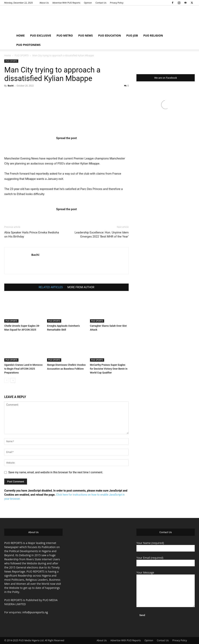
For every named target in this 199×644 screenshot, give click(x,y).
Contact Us (101, 3)
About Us (44, 3)
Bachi (10, 86)
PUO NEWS (86, 35)
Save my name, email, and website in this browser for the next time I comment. (56, 472)
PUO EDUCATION (110, 35)
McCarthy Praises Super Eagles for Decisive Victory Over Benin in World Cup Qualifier (109, 369)
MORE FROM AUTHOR (81, 287)
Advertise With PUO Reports (66, 3)
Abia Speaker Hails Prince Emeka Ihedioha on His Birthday (32, 235)
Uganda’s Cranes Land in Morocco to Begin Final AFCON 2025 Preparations (23, 369)
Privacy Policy (117, 3)
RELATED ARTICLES (51, 287)
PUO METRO (65, 35)
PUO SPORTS (22, 55)
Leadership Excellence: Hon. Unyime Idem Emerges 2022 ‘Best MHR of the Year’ (102, 235)
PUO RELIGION (153, 35)
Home (8, 55)
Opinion (88, 3)
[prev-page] (7, 380)
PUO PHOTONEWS (28, 45)
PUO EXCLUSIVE (41, 35)
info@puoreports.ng (35, 612)
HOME (21, 35)
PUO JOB (132, 35)
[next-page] (13, 380)
